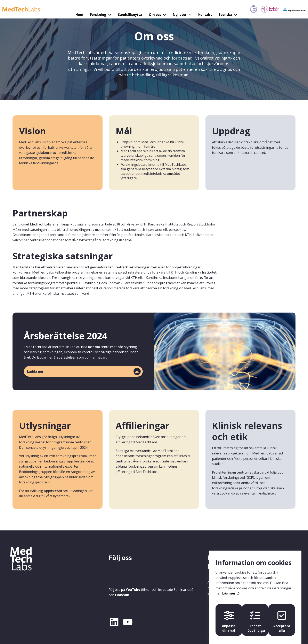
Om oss (154, 9)
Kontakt (201, 9)
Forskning (100, 9)
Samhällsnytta (131, 9)
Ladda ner (35, 371)
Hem (83, 9)
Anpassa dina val (228, 617)
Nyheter (177, 9)
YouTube (133, 590)
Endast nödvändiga (255, 617)
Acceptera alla (283, 617)
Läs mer (231, 589)
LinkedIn (122, 595)
